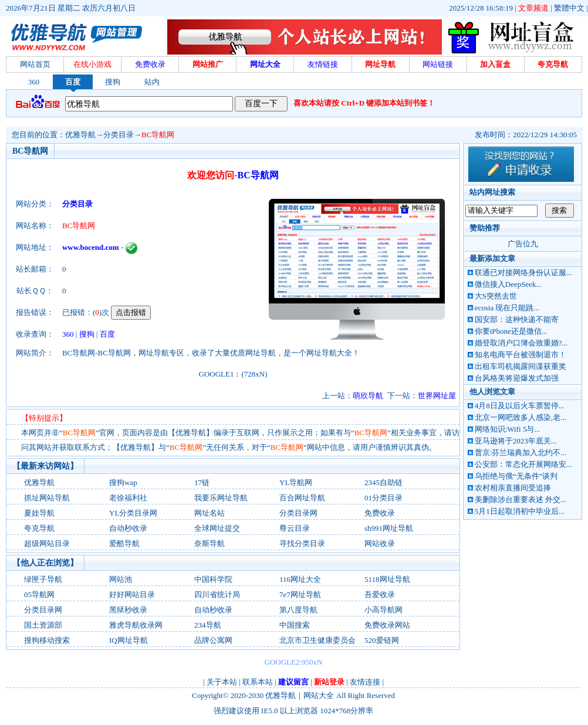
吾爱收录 (380, 594)
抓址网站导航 (47, 498)
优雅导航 (80, 135)
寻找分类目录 (302, 543)
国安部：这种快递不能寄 (517, 319)
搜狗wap (123, 482)
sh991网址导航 (389, 528)
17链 (202, 482)
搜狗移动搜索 (47, 640)
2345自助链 (383, 482)
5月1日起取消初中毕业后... (520, 511)
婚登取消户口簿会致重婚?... (521, 343)
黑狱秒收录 (128, 610)
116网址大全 (300, 579)
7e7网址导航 (300, 594)
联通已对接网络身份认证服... (523, 272)
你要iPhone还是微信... (511, 331)
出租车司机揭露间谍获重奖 (521, 366)
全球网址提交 (217, 528)
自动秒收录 (128, 528)
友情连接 (365, 682)
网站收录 (380, 543)
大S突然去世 (496, 296)
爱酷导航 (124, 543)
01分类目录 (383, 498)
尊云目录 (295, 528)
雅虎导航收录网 (136, 625)
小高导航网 (383, 610)
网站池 (121, 579)
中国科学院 (213, 579)
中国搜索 (295, 625)
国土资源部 (43, 625)
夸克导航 (39, 528)
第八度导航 (298, 610)
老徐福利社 (128, 498)
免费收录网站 (387, 625)
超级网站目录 (47, 543)
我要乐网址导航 (221, 498)
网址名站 (209, 513)
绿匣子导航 (43, 579)
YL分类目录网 (133, 513)
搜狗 (113, 82)
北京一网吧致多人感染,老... (521, 417)
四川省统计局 (217, 594)
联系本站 (258, 682)
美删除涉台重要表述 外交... (521, 499)
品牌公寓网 (213, 640)
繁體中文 (569, 8)
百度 (73, 82)
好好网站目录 (132, 594)
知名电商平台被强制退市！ (521, 355)
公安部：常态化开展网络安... (523, 464)
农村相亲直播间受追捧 (513, 488)
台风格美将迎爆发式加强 (517, 378)
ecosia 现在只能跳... (507, 308)
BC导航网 (158, 135)
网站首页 (35, 64)
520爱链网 (382, 640)
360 (34, 82)
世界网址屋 (437, 396)
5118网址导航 (387, 579)
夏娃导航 (39, 513)
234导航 (208, 625)
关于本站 (222, 682)
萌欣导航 (368, 396)
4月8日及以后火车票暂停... (520, 406)
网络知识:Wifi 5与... (507, 429)
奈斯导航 (209, 543)
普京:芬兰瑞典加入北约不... (521, 453)
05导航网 (39, 594)
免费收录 (380, 513)
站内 (152, 82)
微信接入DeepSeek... (508, 284)
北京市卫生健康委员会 (317, 640)
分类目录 (119, 135)
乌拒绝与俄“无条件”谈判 (516, 476)
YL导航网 (296, 482)
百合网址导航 (302, 498)
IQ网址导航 (129, 640)
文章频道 (533, 8)
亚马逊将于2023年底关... (516, 441)
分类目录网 (298, 513)
